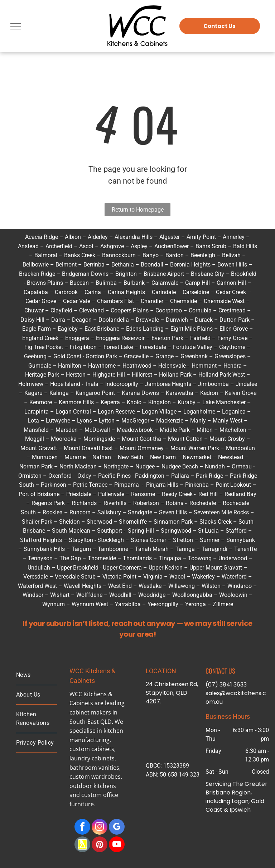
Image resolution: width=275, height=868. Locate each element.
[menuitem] (37, 675)
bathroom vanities (94, 768)
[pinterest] (100, 845)
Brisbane (218, 792)
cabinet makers (90, 712)
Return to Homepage (138, 210)
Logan (64, 412)
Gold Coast (67, 356)
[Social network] (82, 845)
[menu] (16, 26)
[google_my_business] (117, 828)
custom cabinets (92, 749)
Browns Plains (45, 283)
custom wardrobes (95, 777)
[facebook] (82, 828)
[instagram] (100, 828)
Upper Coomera (122, 568)
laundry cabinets (92, 758)
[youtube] (117, 845)
